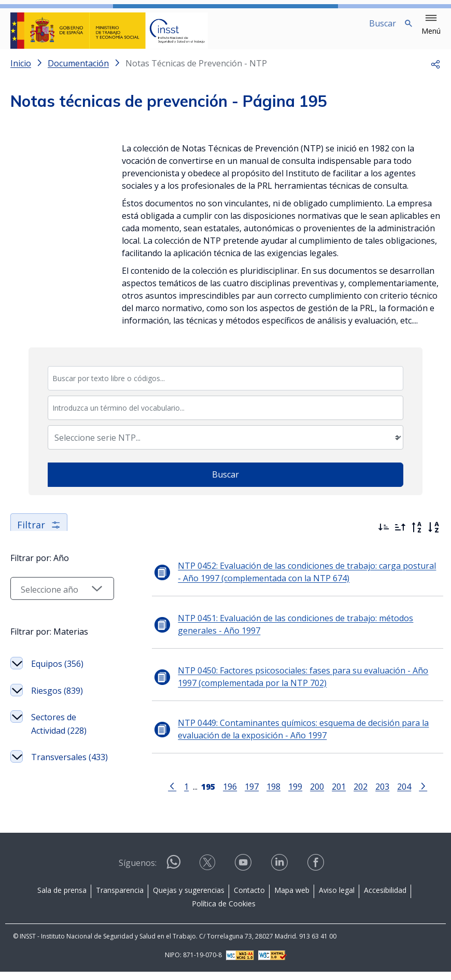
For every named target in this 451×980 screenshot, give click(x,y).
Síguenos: (138, 871)
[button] (431, 25)
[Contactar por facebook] (317, 874)
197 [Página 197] (245, 795)
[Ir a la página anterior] (166, 794)
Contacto (249, 898)
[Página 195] (202, 794)
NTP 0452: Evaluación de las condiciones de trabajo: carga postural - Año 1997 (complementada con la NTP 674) (297, 580)
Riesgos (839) (57, 722)
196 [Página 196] (224, 795)
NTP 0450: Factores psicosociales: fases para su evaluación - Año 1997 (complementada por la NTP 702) (301, 685)
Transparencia (120, 898)
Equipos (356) (57, 695)
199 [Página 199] (289, 795)
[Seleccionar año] (56, 620)
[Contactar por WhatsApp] (174, 874)
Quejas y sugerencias (189, 898)
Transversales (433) (59, 795)
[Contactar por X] (208, 874)
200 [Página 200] (311, 795)
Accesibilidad (385, 898)
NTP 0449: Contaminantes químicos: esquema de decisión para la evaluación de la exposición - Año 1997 (291, 737)
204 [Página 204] (398, 795)
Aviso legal (337, 898)
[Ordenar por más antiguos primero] (400, 536)
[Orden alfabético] (433, 536)
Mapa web (292, 898)
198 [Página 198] (267, 795)
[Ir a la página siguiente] (417, 794)
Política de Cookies (224, 912)
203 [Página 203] (376, 795)
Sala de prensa (62, 898)
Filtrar (39, 533)
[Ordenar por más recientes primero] (384, 536)
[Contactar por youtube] (244, 874)
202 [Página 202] (354, 795)
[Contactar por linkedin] (280, 874)
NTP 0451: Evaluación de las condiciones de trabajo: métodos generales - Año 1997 (283, 633)
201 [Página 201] (333, 795)
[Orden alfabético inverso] (417, 536)
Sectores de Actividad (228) (59, 755)
